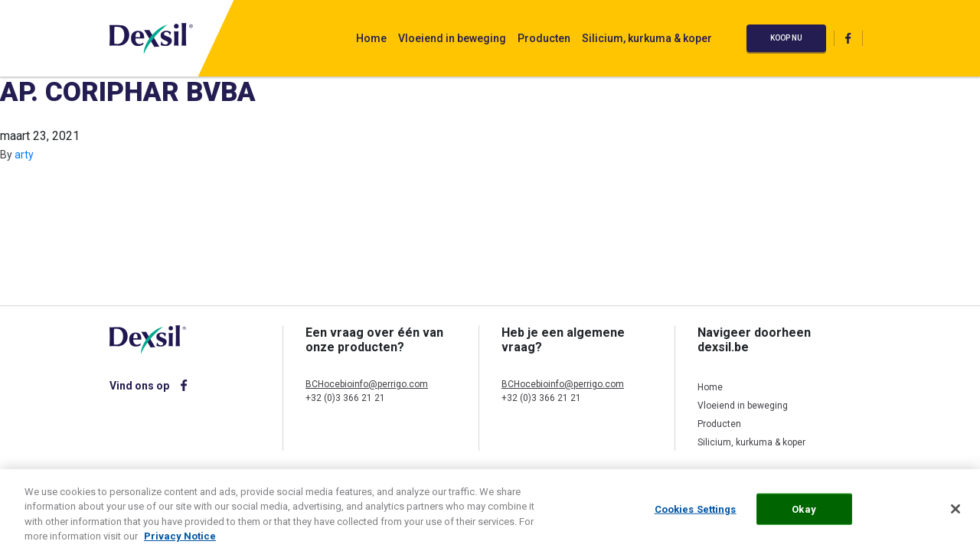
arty (24, 155)
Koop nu (786, 38)
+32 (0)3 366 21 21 (345, 398)
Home (371, 38)
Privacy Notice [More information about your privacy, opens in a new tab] (180, 541)
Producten (544, 38)
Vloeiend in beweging (452, 38)
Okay (804, 514)
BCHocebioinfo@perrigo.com (367, 384)
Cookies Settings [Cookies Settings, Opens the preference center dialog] (696, 514)
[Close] (955, 514)
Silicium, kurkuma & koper (647, 38)
